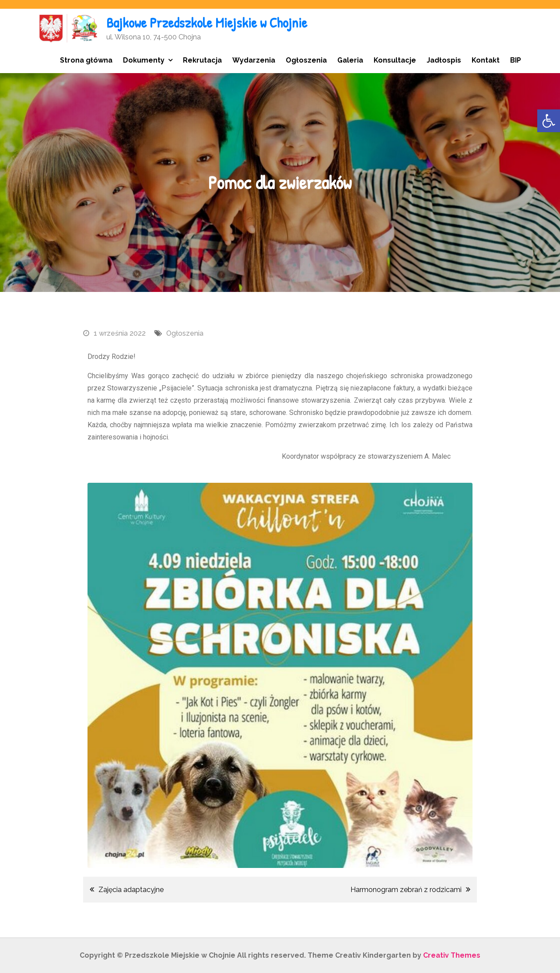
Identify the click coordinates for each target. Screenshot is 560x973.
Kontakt (486, 60)
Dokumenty (144, 60)
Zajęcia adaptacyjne (131, 890)
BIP (516, 60)
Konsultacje (395, 60)
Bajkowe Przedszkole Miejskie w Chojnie (207, 23)
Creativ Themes (452, 955)
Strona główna (86, 60)
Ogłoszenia (306, 60)
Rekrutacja (202, 60)
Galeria (350, 60)
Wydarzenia (254, 60)
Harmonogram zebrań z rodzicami (406, 890)
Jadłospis (444, 60)
